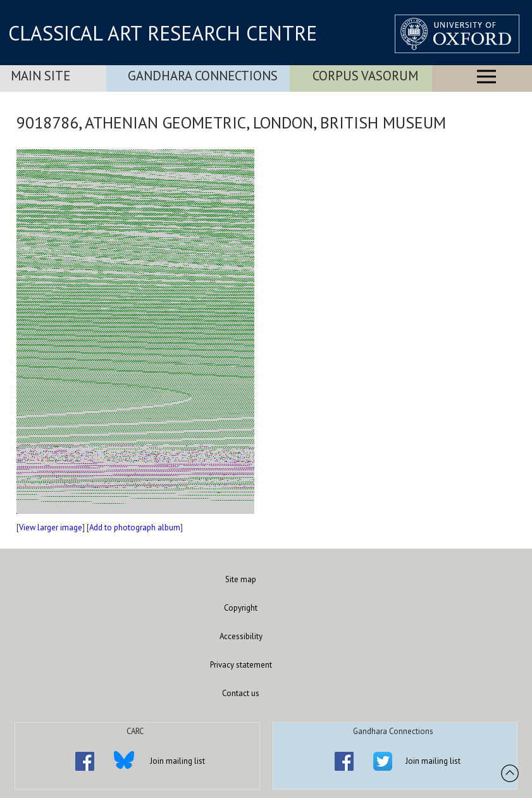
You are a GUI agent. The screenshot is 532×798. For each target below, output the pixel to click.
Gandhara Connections (203, 76)
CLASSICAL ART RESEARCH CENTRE (163, 33)
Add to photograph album (135, 527)
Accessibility (241, 636)
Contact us (241, 693)
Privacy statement (241, 665)
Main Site (40, 76)
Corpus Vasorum (365, 76)
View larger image (51, 527)
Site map (241, 579)
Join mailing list (177, 761)
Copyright (241, 608)
